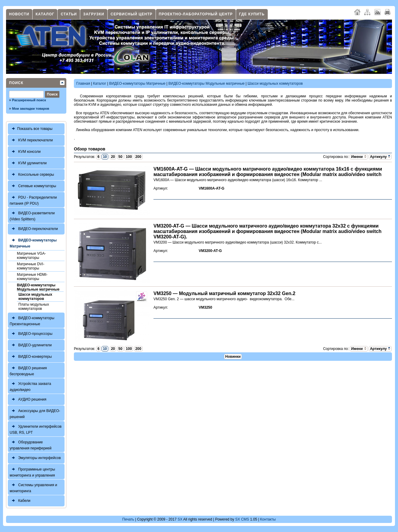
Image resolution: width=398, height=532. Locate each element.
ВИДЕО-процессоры (31, 334)
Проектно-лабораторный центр (196, 14)
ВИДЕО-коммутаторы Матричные (33, 242)
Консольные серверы (32, 175)
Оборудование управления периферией (31, 444)
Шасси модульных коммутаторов (35, 297)
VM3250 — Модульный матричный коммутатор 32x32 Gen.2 (224, 293)
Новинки (233, 357)
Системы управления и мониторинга (33, 487)
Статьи (69, 14)
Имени (359, 157)
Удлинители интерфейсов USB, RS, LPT (36, 429)
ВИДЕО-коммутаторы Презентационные (32, 320)
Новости (19, 14)
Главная (83, 83)
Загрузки (94, 14)
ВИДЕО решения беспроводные (28, 370)
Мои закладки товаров (31, 109)
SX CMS (242, 519)
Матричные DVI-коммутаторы (31, 266)
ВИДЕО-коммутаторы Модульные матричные (38, 287)
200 (138, 157)
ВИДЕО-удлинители (31, 345)
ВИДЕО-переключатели (34, 229)
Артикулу (380, 157)
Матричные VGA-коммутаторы (31, 256)
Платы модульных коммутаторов (34, 307)
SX (180, 519)
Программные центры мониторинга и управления (32, 472)
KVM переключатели (31, 140)
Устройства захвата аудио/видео (30, 386)
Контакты (268, 519)
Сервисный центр (132, 14)
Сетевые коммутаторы (33, 186)
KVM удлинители (28, 163)
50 (120, 157)
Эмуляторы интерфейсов (35, 458)
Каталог (45, 14)
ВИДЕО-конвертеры (31, 357)
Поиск (16, 83)
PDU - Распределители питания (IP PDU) (33, 200)
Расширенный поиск (29, 100)
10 (105, 157)
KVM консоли (25, 152)
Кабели (20, 501)
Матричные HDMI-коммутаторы (32, 277)
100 (129, 157)
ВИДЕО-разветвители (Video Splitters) (32, 215)
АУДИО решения (28, 400)
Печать (128, 519)
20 (113, 157)
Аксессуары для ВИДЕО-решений (35, 413)
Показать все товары (31, 129)
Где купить (252, 14)
